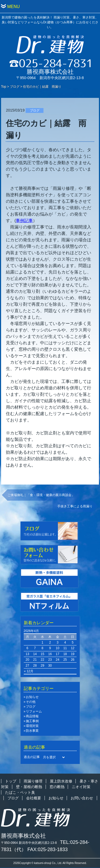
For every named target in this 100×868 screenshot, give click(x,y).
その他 (31, 702)
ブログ (15, 87)
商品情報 (32, 716)
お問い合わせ (82, 798)
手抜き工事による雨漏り (75, 506)
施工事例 (32, 721)
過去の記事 (32, 757)
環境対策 (32, 726)
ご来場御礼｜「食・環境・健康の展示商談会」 (41, 495)
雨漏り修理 (33, 781)
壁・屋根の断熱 (29, 787)
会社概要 (34, 798)
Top (4, 87)
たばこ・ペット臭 (20, 792)
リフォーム (34, 711)
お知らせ (32, 697)
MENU (13, 7)
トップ (11, 781)
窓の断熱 (57, 787)
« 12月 (29, 671)
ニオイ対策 (81, 787)
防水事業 (32, 731)
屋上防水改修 (61, 781)
